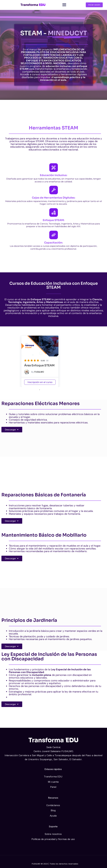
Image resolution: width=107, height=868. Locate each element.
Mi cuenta (53, 782)
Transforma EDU (53, 777)
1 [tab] (40, 390)
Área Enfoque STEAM (39, 365)
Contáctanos (53, 805)
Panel (53, 787)
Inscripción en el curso (40, 382)
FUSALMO (39, 372)
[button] (54, 339)
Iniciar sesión (94, 5)
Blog (53, 810)
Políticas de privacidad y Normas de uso (53, 839)
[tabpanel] (40, 361)
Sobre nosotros (53, 834)
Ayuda (53, 816)
